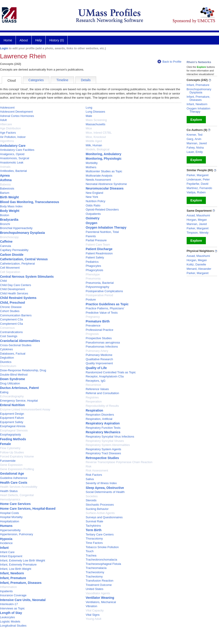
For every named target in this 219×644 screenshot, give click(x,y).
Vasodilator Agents (98, 593)
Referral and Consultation (102, 393)
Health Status (9, 491)
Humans (6, 526)
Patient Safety (95, 257)
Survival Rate (94, 521)
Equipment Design (12, 414)
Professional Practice (100, 330)
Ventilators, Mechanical (101, 602)
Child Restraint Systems (18, 298)
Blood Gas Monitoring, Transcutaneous (30, 202)
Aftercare (6, 124)
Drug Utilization (10, 383)
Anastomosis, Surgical (15, 158)
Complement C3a (11, 319)
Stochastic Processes (100, 505)
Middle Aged (94, 141)
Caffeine (6, 241)
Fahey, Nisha (195, 148)
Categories (36, 80)
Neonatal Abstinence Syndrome (106, 184)
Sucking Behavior (97, 509)
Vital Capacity (95, 610)
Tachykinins (93, 526)
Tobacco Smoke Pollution (102, 547)
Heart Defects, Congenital (17, 495)
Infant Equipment (11, 556)
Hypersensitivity (10, 530)
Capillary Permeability (14, 250)
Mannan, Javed (197, 143)
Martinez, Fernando (199, 188)
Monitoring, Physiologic (104, 159)
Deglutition (7, 358)
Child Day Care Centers (15, 285)
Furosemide (8, 461)
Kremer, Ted (195, 135)
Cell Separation (10, 272)
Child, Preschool (12, 303)
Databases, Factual (13, 354)
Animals (5, 167)
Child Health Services (14, 293)
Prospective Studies (99, 338)
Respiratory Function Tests (103, 428)
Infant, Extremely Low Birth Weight (23, 560)
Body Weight (10, 211)
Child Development (12, 289)
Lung (89, 108)
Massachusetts (96, 124)
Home (8, 40)
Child (3, 281)
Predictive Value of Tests (102, 313)
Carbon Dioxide (12, 255)
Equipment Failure (12, 418)
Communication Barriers (16, 315)
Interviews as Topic (12, 608)
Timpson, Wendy (198, 233)
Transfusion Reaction (100, 581)
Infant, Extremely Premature (18, 565)
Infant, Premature (13, 578)
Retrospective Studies (102, 458)
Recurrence (93, 385)
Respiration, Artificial (99, 419)
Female (5, 444)
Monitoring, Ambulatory (104, 154)
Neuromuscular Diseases (105, 188)
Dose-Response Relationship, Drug (23, 370)
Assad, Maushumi (198, 215)
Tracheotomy (94, 577)
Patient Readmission (99, 253)
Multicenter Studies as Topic (104, 171)
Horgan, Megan (197, 220)
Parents (91, 236)
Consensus (7, 328)
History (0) (57, 40)
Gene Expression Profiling (17, 469)
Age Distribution (10, 128)
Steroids (91, 500)
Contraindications (11, 332)
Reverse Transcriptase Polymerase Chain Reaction (119, 462)
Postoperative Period (99, 295)
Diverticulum (8, 366)
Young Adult (94, 619)
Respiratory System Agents (104, 449)
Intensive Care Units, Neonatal (23, 600)
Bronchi (5, 224)
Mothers (91, 167)
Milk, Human (94, 145)
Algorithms (7, 141)
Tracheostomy (95, 572)
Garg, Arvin (194, 139)
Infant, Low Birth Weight (16, 569)
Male (89, 116)
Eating (4, 392)
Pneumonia (93, 278)
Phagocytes (93, 266)
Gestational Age (12, 474)
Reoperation (94, 401)
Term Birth (94, 530)
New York (92, 197)
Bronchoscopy (9, 237)
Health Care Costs (14, 483)
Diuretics (6, 362)
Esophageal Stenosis (14, 430)
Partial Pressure (96, 240)
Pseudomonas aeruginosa (103, 342)
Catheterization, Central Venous (24, 259)
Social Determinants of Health (105, 492)
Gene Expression (11, 465)
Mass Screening (96, 120)
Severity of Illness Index (101, 483)
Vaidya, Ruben (196, 192)
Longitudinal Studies (13, 626)
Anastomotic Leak (12, 162)
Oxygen (92, 223)
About (24, 40)
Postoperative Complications (104, 291)
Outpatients (93, 214)
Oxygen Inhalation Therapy (106, 227)
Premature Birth (98, 321)
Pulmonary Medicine (99, 355)
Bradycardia (9, 220)
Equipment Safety (12, 422)
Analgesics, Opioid (12, 154)
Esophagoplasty (11, 434)
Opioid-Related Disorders (102, 210)
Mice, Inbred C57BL (99, 133)
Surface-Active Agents (100, 513)
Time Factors (94, 543)
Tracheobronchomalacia (101, 560)
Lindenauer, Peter (198, 179)
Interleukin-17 (9, 604)
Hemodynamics (10, 499)
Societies (92, 496)
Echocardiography (12, 396)
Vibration (92, 606)
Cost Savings (9, 336)
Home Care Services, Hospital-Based (28, 509)
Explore (196, 120)
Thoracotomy (94, 539)
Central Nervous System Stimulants (27, 277)
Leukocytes (7, 617)
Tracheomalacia (96, 568)
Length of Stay (11, 613)
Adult (3, 120)
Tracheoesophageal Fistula (103, 564)
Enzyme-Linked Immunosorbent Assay (25, 409)
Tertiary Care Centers (100, 534)
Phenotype (93, 274)
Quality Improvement (99, 363)
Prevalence (93, 326)
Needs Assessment (98, 180)
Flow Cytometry (10, 448)
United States (95, 589)
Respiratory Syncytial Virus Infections (110, 437)
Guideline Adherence (14, 478)
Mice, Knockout (96, 137)
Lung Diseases (95, 112)
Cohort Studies (10, 311)
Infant (4, 548)
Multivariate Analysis (99, 176)
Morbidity (92, 163)
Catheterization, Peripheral (17, 264)
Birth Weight (9, 197)
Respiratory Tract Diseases (103, 453)
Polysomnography (98, 287)
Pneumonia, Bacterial (100, 283)
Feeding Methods (13, 439)
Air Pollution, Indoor (13, 137)
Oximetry (93, 218)
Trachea (91, 555)
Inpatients (6, 591)
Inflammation (8, 587)
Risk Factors (94, 475)
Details (86, 80)
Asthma (6, 180)
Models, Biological (98, 149)
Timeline (62, 80)
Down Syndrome (12, 379)
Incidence (6, 543)
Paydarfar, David (198, 184)
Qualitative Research (99, 359)
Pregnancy (93, 317)
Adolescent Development (16, 112)
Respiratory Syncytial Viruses (105, 441)
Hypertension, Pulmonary (17, 534)
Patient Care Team (98, 245)
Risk (89, 466)
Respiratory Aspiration (103, 423)
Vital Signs (93, 615)
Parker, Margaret (198, 175)
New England (94, 193)
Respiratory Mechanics (103, 432)
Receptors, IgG (96, 381)
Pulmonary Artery (97, 351)
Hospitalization (10, 521)
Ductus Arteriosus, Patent (19, 388)
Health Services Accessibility (19, 487)
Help (39, 40)
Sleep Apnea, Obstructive (105, 488)
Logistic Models (10, 622)
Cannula (5, 246)
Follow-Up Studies (12, 452)
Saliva (90, 479)
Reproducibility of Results (102, 406)
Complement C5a (11, 324)
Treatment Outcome (99, 585)
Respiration (94, 410)
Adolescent (7, 108)
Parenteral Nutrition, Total (102, 232)
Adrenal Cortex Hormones (17, 116)
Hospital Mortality (11, 517)
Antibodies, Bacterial (13, 171)
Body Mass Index (11, 206)
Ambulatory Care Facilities (17, 150)
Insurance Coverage (13, 595)
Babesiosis (7, 188)
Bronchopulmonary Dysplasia (22, 233)
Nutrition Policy (96, 201)
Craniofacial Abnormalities (20, 341)
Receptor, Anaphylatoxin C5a (105, 376)
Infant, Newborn (12, 573)
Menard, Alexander (199, 269)
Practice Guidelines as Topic (107, 304)
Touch (90, 551)
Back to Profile (169, 62)
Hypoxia (6, 539)
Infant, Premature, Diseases (21, 583)
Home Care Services (15, 504)
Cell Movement (10, 268)
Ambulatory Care (13, 146)
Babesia (5, 184)
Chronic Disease (11, 307)
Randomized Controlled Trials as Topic (111, 372)
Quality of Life (96, 368)
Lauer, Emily (195, 152)
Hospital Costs (10, 513)
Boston (5, 215)
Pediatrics (92, 262)
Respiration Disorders (100, 415)
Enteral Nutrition (12, 405)
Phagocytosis (94, 270)
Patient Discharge (99, 249)
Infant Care (7, 552)
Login (4, 48)
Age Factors (8, 133)
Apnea (5, 175)
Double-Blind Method (14, 375)
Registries (92, 397)
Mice (89, 128)
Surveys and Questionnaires (104, 517)
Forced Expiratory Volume (17, 456)
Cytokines (6, 349)
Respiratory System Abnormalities (108, 445)
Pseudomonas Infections (102, 347)
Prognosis (92, 334)
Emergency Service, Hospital (19, 401)
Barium (5, 193)
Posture (91, 300)
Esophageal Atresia (13, 426)
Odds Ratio (93, 205)
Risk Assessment (97, 470)
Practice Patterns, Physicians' (105, 308)
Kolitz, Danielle (196, 264)
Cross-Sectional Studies (16, 345)
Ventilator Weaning (100, 598)
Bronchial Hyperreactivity (16, 228)
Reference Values (97, 389)
